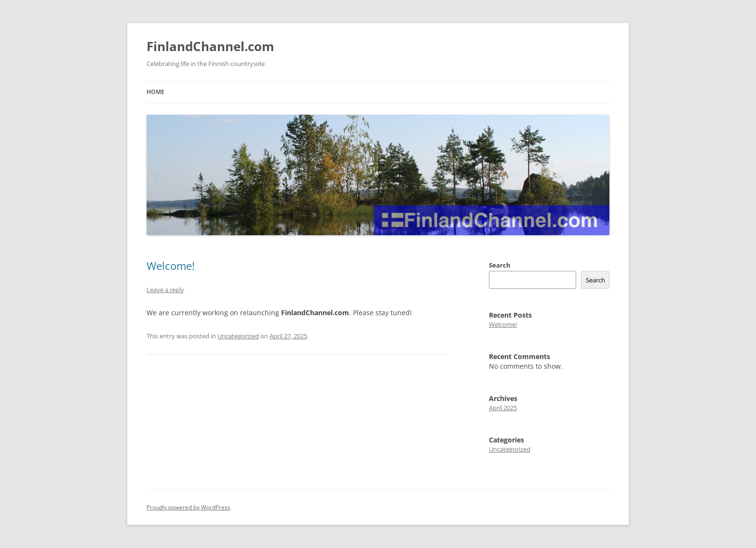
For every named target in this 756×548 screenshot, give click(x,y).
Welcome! (171, 266)
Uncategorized (238, 336)
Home (155, 92)
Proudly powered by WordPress (189, 507)
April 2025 (503, 408)
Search (500, 265)
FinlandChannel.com (210, 46)
